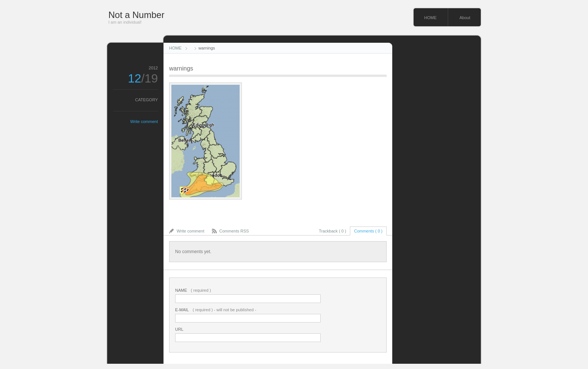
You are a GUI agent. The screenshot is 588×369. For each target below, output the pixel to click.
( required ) (193, 290)
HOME (430, 18)
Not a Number (136, 15)
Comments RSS (234, 231)
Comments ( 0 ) (368, 231)
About (465, 18)
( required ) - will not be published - (216, 310)
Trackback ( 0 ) (332, 231)
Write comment (144, 121)
